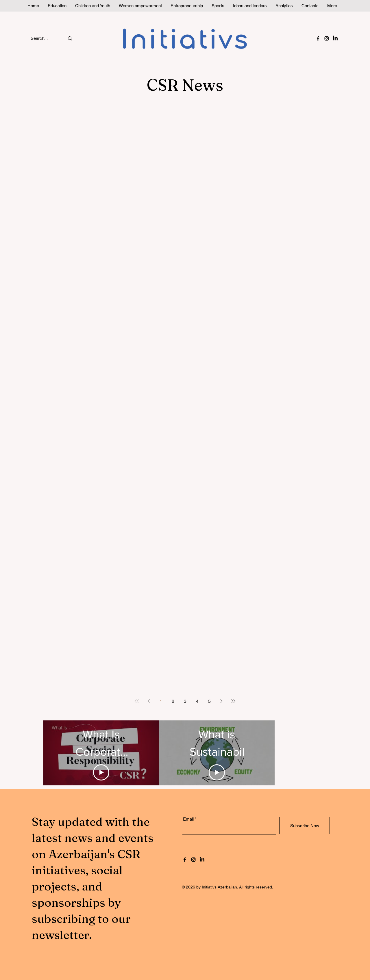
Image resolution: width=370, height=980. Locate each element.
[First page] (136, 701)
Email (188, 819)
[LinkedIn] (335, 38)
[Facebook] (318, 38)
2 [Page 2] (173, 701)
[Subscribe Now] (305, 826)
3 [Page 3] (185, 701)
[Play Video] (101, 772)
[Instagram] (327, 38)
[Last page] (234, 701)
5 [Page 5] (209, 701)
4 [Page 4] (197, 701)
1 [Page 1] (161, 701)
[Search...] (42, 38)
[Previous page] (149, 701)
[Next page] (221, 701)
